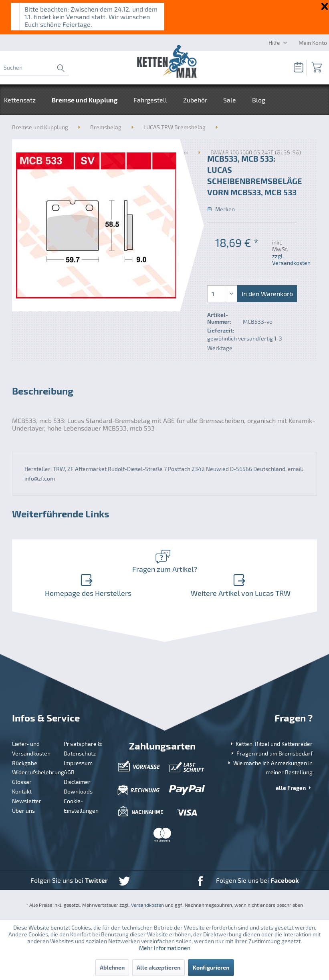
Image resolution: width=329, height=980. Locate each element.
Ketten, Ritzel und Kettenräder (271, 744)
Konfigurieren (211, 967)
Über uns (23, 811)
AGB (69, 772)
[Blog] (259, 100)
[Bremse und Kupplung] (85, 100)
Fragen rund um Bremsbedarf (271, 753)
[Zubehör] (195, 100)
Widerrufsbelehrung (35, 772)
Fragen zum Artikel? (163, 561)
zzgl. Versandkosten (291, 259)
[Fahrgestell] (150, 100)
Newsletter (27, 801)
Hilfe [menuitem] (275, 43)
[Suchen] (34, 68)
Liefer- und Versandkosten (31, 749)
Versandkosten (147, 905)
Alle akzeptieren (158, 967)
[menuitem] (34, 68)
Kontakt (22, 791)
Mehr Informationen (165, 948)
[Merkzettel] (296, 68)
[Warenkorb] (316, 68)
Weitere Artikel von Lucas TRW (239, 585)
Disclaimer (77, 782)
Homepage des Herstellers (87, 585)
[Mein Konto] (313, 42)
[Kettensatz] (24, 100)
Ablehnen (112, 967)
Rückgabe (25, 763)
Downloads (78, 791)
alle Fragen (294, 788)
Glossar (22, 782)
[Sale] (230, 100)
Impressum (78, 763)
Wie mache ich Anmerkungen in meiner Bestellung (269, 768)
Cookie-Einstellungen (81, 806)
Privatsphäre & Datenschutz (83, 749)
